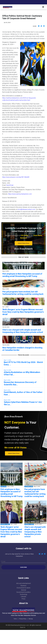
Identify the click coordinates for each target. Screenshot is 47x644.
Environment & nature (23, 588)
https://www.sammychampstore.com (20, 194)
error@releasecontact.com (26, 209)
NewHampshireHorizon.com (20, 625)
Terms (15, 619)
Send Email (10, 185)
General (23, 590)
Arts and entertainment (23, 583)
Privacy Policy (23, 619)
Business (23, 586)
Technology (23, 594)
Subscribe (23, 567)
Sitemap (31, 619)
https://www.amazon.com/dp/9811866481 (16, 177)
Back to (24, 627)
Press (23, 599)
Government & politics (23, 592)
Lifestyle (23, 597)
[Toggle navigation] (43, 7)
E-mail (3, 561)
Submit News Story (23, 243)
